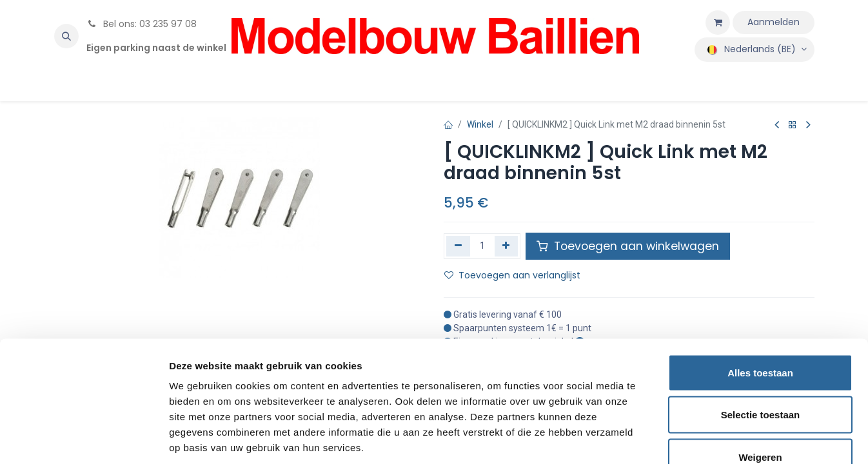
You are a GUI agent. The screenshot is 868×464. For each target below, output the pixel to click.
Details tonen (697, 439)
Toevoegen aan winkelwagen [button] (628, 246)
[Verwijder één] (458, 246)
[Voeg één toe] (507, 246)
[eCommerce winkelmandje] (718, 23)
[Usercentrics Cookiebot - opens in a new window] (84, 439)
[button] (66, 36)
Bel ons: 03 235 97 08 (142, 24)
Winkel (480, 124)
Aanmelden (774, 22)
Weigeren (760, 379)
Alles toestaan (760, 295)
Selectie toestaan (761, 337)
